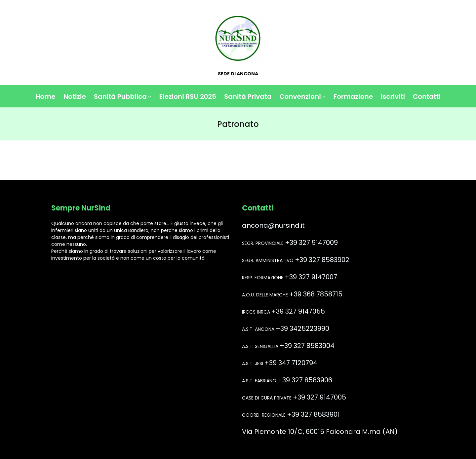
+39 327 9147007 (311, 277)
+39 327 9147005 (319, 397)
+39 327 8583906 (305, 380)
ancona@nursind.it (273, 225)
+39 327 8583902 (322, 260)
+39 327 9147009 (311, 243)
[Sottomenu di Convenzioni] (324, 96)
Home (45, 96)
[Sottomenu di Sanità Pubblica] (150, 96)
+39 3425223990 (302, 328)
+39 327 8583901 (313, 414)
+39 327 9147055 (298, 311)
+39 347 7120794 (291, 363)
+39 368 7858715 (316, 294)
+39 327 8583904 (307, 346)
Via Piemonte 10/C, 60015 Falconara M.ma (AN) (320, 432)
